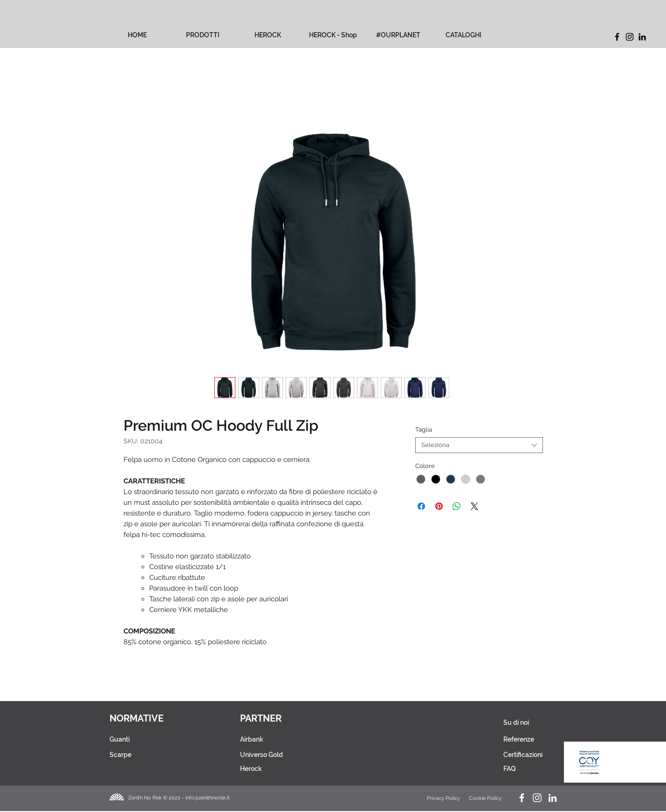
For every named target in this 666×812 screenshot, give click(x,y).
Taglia (424, 430)
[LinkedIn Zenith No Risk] (553, 798)
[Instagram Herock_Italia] (537, 798)
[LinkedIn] (642, 37)
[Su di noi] (523, 723)
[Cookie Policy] (486, 798)
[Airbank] (279, 739)
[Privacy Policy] (444, 798)
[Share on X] (474, 506)
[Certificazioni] (524, 755)
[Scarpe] (139, 755)
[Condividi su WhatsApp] (457, 506)
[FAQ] (521, 769)
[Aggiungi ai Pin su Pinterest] (439, 506)
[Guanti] (139, 739)
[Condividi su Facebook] (421, 506)
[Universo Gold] (279, 755)
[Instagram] (630, 37)
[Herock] (279, 769)
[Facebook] (617, 37)
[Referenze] (523, 739)
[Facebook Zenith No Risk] (522, 798)
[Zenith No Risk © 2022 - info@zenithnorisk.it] (182, 798)
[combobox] (479, 445)
